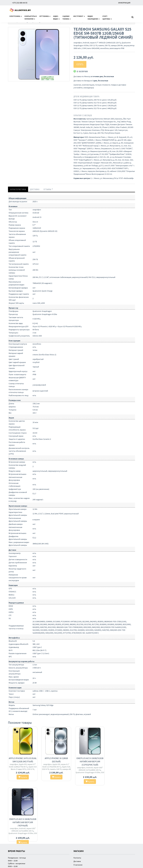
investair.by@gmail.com (17, 839)
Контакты (77, 801)
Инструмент (79, 16)
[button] (67, 30)
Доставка (35, 189)
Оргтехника (45, 16)
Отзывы (48, 189)
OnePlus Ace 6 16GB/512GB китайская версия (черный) (121, 761)
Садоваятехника (67, 18)
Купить (80, 64)
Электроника (16, 16)
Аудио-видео (56, 18)
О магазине (78, 808)
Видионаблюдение (94, 18)
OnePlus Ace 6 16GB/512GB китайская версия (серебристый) (88, 761)
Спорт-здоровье (107, 18)
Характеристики (18, 189)
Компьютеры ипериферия (31, 18)
